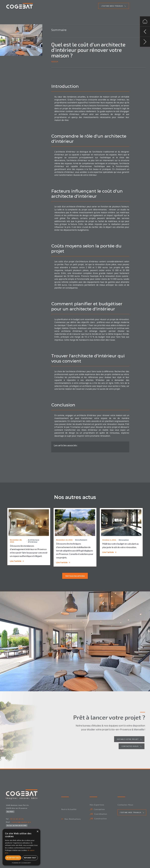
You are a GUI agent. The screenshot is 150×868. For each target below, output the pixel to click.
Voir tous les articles (75, 576)
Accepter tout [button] (13, 858)
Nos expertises (97, 805)
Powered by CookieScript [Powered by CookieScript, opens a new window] (21, 863)
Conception (99, 809)
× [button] (37, 832)
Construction (101, 819)
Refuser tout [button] (30, 858)
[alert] (21, 847)
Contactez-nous (125, 805)
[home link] (20, 6)
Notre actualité (69, 809)
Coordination (101, 814)
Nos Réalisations (73, 819)
